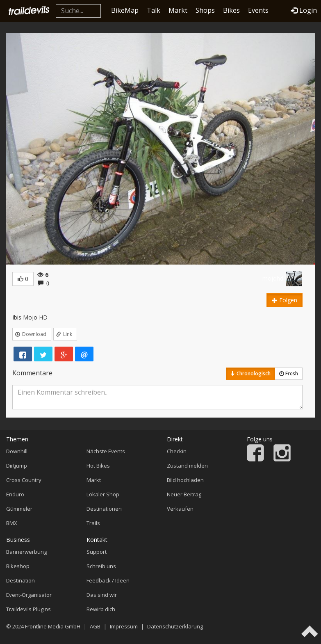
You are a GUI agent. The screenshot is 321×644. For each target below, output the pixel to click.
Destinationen (104, 509)
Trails (93, 523)
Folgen (285, 300)
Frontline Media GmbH (53, 626)
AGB (95, 626)
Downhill (17, 451)
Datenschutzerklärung (175, 626)
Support (97, 552)
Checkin (177, 451)
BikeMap (125, 10)
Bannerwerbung (26, 552)
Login (304, 10)
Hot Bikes (98, 466)
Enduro (15, 494)
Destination (20, 580)
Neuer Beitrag (184, 494)
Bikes (231, 10)
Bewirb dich (101, 609)
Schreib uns (101, 566)
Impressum (124, 626)
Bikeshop (18, 566)
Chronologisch (250, 373)
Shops (205, 10)
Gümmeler (19, 509)
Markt (178, 10)
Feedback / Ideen (108, 580)
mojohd (273, 278)
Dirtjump (17, 466)
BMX (12, 523)
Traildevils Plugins (28, 609)
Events (258, 10)
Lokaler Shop (103, 494)
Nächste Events (106, 451)
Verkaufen (180, 509)
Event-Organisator (29, 595)
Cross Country (24, 480)
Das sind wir (102, 595)
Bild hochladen (185, 480)
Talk (154, 10)
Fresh (289, 373)
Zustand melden (187, 466)
